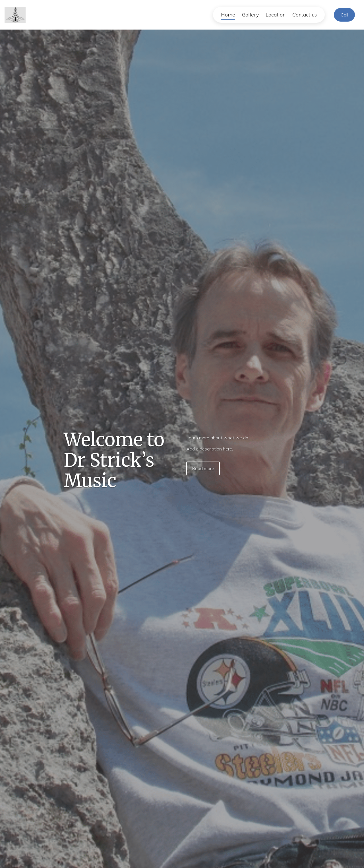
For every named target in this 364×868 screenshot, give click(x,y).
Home (228, 15)
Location (276, 15)
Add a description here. (210, 449)
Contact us (305, 15)
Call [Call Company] (344, 15)
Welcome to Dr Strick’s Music (114, 460)
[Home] (17, 15)
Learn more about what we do (217, 438)
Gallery (250, 15)
